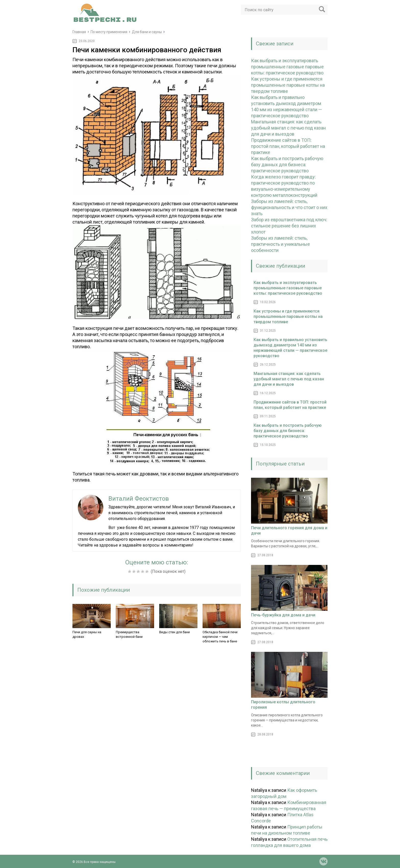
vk (323, 861)
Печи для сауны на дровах (87, 634)
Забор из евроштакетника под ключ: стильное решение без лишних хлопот (289, 226)
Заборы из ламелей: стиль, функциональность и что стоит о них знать (289, 207)
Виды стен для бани (174, 632)
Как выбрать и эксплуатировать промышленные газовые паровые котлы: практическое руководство (287, 67)
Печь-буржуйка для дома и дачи (283, 615)
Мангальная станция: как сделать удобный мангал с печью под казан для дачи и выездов (288, 128)
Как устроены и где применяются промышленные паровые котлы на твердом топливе (288, 85)
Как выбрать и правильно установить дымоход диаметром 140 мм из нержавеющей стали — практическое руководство (290, 348)
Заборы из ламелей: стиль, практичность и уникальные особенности (280, 244)
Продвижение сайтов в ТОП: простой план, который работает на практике (288, 146)
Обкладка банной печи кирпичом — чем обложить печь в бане (220, 637)
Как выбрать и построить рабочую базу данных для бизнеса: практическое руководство (287, 165)
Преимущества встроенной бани (129, 634)
